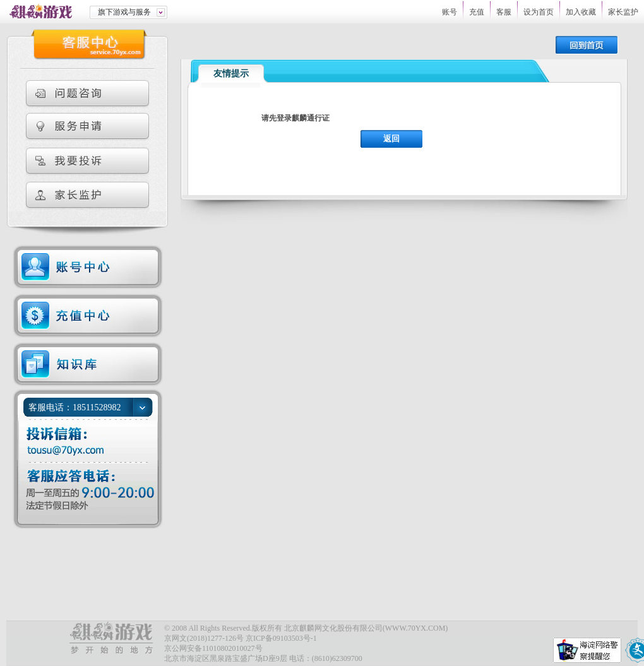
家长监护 (623, 12)
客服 (504, 12)
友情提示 (231, 74)
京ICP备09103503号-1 (281, 638)
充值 (477, 12)
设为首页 (539, 12)
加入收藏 (581, 12)
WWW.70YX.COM (415, 628)
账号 (450, 12)
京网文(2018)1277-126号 (204, 638)
